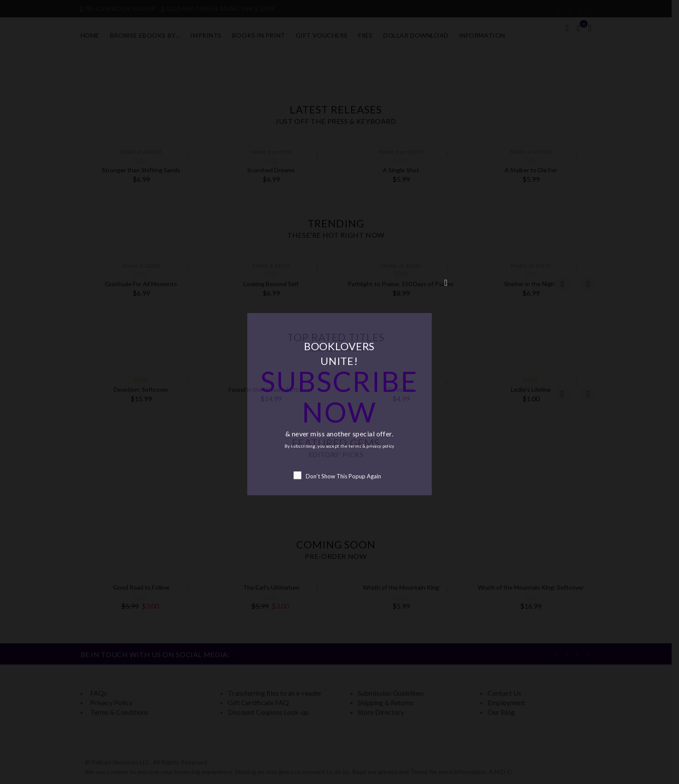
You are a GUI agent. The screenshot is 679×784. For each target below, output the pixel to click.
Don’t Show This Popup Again (337, 476)
